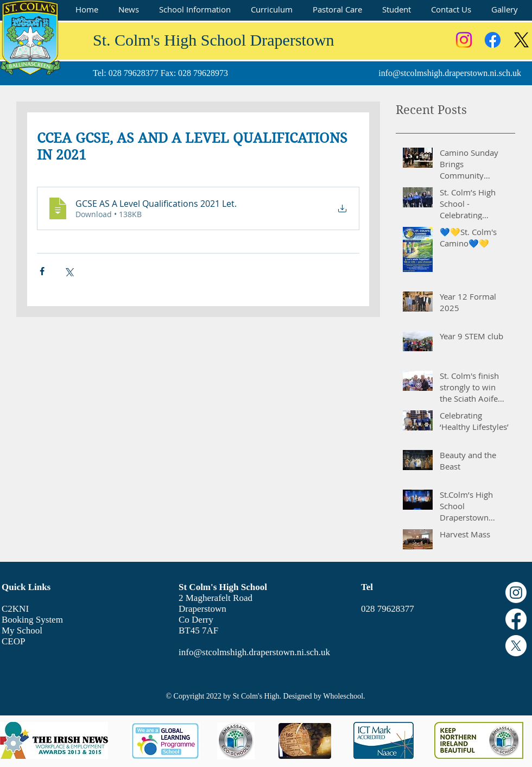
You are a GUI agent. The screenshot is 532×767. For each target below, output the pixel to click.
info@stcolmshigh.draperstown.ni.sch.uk (450, 73)
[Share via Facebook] (42, 271)
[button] (195, 9)
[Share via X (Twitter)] (69, 271)
